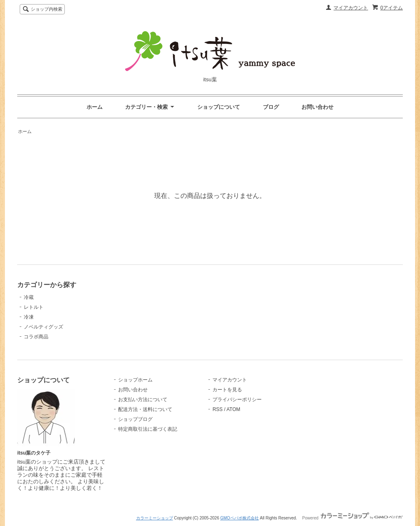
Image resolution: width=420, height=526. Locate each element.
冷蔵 (29, 297)
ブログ (271, 107)
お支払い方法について (143, 400)
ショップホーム (135, 380)
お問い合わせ (317, 107)
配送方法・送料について (145, 409)
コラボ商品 (36, 337)
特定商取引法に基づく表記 (148, 429)
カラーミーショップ (155, 518)
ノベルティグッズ (43, 327)
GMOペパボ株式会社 (240, 518)
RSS (218, 409)
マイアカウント (351, 8)
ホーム (95, 107)
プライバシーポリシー (237, 400)
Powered (353, 518)
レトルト (34, 307)
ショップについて (219, 107)
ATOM (233, 409)
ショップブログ (135, 419)
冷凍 (29, 317)
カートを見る (227, 390)
